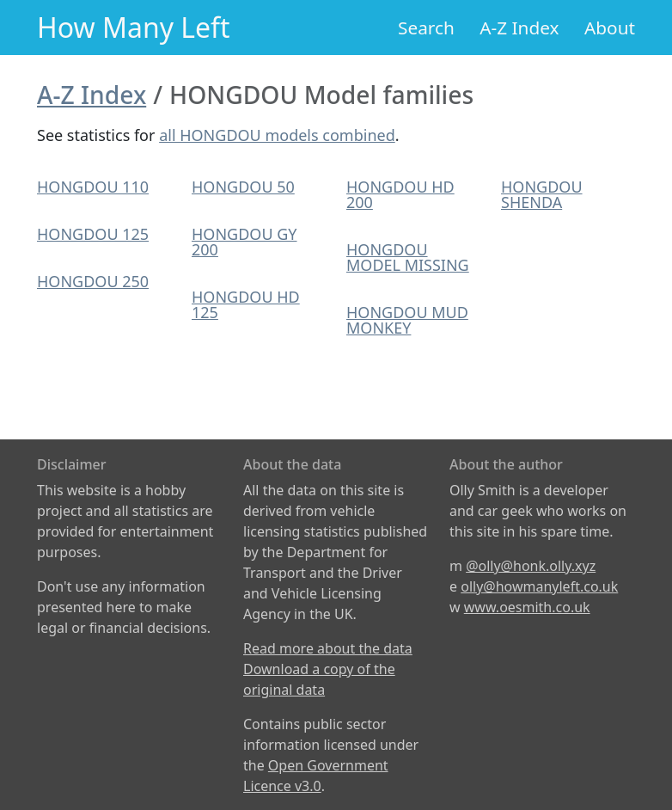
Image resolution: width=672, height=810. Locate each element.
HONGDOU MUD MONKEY (407, 320)
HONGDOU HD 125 (246, 304)
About (610, 28)
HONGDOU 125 (93, 234)
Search (426, 28)
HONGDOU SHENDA (542, 194)
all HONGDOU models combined (277, 135)
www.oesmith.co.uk (527, 607)
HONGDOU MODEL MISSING (408, 257)
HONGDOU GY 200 (244, 242)
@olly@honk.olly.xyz (531, 566)
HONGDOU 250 (93, 281)
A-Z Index (519, 28)
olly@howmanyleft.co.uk (539, 586)
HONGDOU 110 (93, 187)
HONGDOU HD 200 (400, 194)
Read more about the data (328, 648)
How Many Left (134, 27)
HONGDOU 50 (243, 187)
